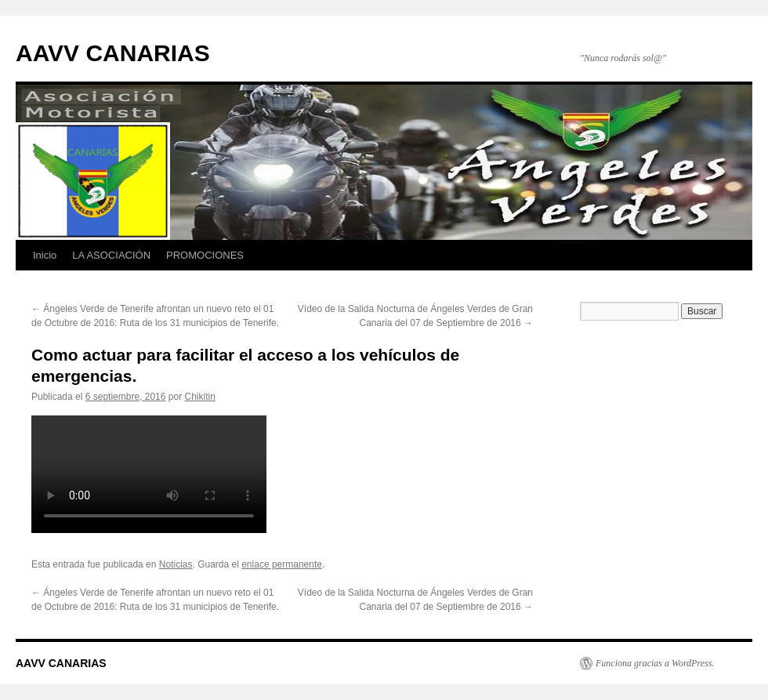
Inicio (45, 255)
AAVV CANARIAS (113, 53)
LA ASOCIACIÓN (111, 255)
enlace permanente (282, 564)
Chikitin (200, 397)
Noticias (176, 564)
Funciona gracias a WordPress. (655, 663)
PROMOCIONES (205, 255)
